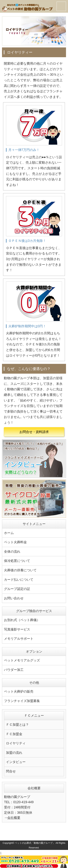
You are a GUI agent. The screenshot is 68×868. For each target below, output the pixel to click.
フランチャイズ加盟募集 (22, 701)
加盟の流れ (14, 753)
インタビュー (16, 762)
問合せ (11, 771)
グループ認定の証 (17, 589)
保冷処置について (17, 561)
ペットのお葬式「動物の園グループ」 (35, 843)
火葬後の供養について (20, 570)
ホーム (9, 533)
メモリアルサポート (19, 639)
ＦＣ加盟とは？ (17, 725)
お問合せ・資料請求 (34, 432)
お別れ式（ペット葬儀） (22, 620)
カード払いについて (19, 580)
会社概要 (14, 818)
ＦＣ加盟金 (14, 734)
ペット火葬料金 (15, 542)
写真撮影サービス (17, 629)
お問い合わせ (14, 598)
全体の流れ (12, 552)
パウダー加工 (14, 670)
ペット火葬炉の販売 (19, 692)
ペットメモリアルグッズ (22, 660)
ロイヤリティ (16, 743)
